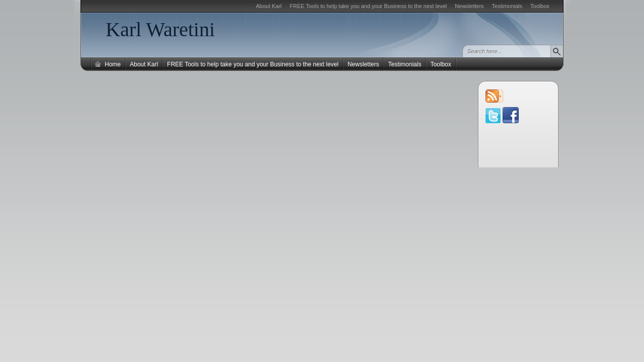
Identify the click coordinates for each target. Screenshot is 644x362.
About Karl (268, 6)
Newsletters (469, 6)
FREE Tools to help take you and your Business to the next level (368, 6)
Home (113, 64)
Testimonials (507, 6)
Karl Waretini (160, 29)
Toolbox (540, 6)
